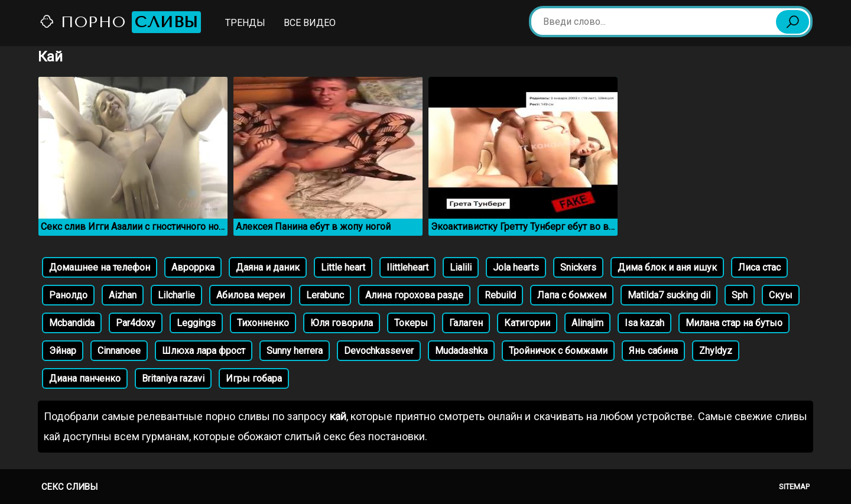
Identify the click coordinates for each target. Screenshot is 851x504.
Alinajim (587, 323)
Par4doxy (136, 323)
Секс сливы (69, 487)
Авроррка (193, 267)
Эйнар (63, 351)
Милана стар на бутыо (734, 323)
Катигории (527, 323)
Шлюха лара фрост (204, 351)
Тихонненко (263, 323)
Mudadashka (461, 351)
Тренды (245, 23)
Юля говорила (342, 323)
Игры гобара (254, 378)
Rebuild (500, 295)
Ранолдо (68, 295)
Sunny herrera (295, 351)
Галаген (466, 323)
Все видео (310, 23)
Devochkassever (379, 351)
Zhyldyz (716, 351)
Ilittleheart (407, 267)
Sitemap (794, 487)
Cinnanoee (119, 351)
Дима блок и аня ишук (667, 267)
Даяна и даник (268, 267)
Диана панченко (85, 378)
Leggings (196, 323)
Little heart (343, 267)
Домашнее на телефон (100, 267)
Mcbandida (72, 323)
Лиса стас (759, 267)
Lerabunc (325, 295)
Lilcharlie (176, 295)
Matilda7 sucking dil (669, 295)
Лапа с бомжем (572, 295)
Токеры (411, 323)
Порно (120, 22)
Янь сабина (653, 351)
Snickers (578, 267)
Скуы (781, 295)
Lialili (461, 267)
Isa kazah (644, 323)
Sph (740, 295)
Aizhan (123, 295)
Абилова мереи (251, 295)
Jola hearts (516, 267)
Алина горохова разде (414, 295)
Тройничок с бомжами (558, 351)
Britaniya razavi (173, 378)
